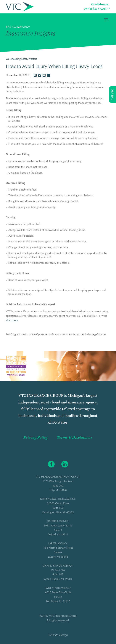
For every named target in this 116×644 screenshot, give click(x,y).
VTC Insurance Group (63, 616)
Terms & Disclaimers (75, 438)
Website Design (58, 635)
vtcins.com (12, 320)
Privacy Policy (36, 438)
